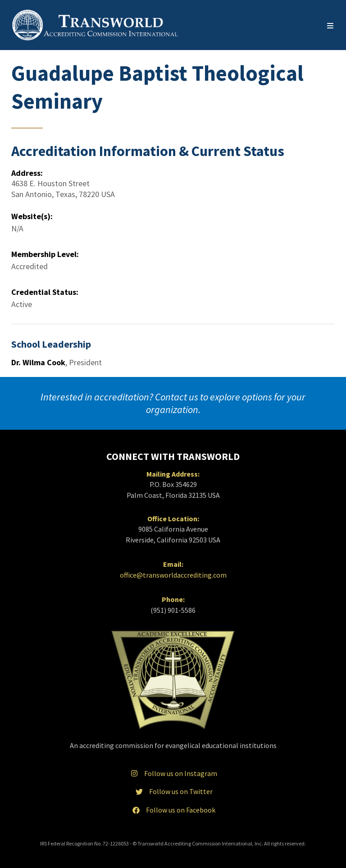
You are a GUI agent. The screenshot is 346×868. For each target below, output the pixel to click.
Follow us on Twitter (173, 791)
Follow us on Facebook (173, 810)
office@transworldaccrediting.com (173, 575)
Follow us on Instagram (173, 773)
